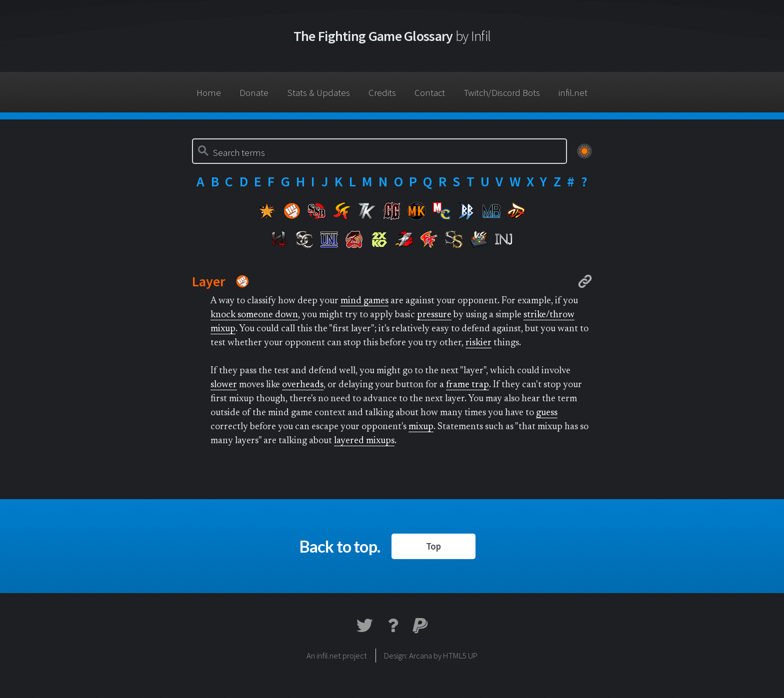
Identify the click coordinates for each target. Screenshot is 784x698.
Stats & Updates (319, 93)
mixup (421, 427)
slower (224, 385)
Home (209, 93)
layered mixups (364, 441)
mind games (364, 301)
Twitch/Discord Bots (502, 93)
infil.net (573, 93)
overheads (303, 385)
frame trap (467, 385)
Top (433, 546)
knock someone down (254, 315)
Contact (430, 93)
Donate (254, 93)
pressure (434, 315)
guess (547, 413)
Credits (382, 93)
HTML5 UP (460, 656)
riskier (478, 343)
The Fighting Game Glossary (392, 36)
